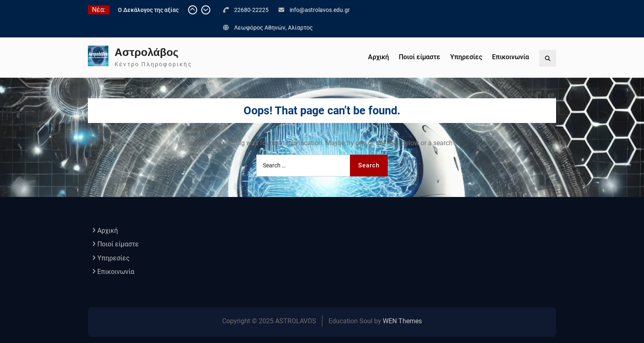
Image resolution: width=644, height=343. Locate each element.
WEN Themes (402, 321)
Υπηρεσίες (466, 57)
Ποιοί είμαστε (420, 57)
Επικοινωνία (511, 57)
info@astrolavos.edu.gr (320, 10)
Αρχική (378, 57)
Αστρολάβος (147, 52)
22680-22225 (251, 10)
